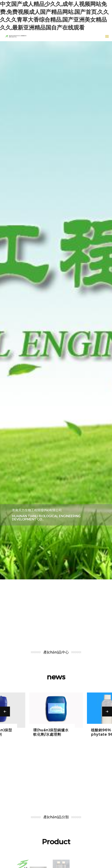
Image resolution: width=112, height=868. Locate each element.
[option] (56, 310)
